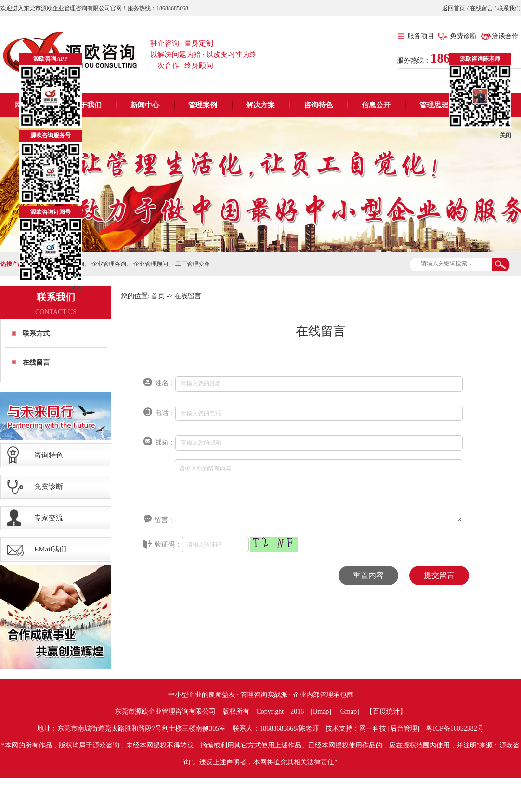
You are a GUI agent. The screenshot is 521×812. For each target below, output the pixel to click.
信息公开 (376, 105)
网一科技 (373, 728)
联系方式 (36, 334)
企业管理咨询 (109, 264)
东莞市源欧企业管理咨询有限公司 (165, 712)
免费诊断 (463, 36)
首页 (158, 296)
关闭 (76, 288)
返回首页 (454, 8)
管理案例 (203, 105)
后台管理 (404, 728)
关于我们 (87, 105)
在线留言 (482, 8)
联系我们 (508, 8)
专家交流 (49, 518)
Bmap (321, 712)
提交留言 (439, 575)
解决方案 (260, 105)
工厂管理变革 (193, 264)
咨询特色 (318, 105)
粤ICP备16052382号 (455, 728)
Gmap (349, 712)
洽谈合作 (505, 36)
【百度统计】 (386, 712)
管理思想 (434, 105)
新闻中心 (145, 105)
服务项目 (421, 36)
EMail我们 (51, 549)
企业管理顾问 (151, 264)
